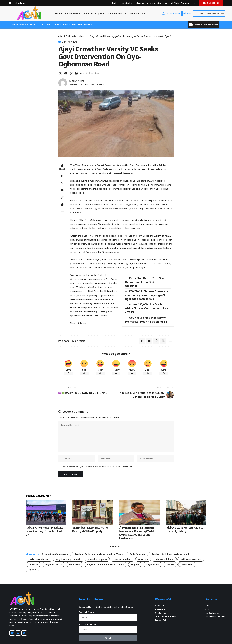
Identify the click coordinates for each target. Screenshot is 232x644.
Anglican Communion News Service (106, 564)
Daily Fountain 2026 (191, 559)
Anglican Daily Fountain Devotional (170, 554)
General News (69, 42)
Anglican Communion (57, 554)
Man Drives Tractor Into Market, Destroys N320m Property (91, 529)
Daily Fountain (137, 554)
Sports (32, 570)
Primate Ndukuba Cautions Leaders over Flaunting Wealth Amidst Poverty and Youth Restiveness (137, 533)
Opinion (57, 25)
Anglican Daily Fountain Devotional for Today (99, 554)
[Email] (66, 73)
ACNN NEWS (78, 81)
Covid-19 (33, 564)
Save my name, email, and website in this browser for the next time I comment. (97, 467)
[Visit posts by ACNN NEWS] (63, 83)
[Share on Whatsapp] (62, 183)
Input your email (87, 624)
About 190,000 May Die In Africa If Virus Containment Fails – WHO (147, 308)
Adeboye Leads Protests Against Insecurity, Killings (184, 529)
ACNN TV (143, 559)
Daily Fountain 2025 (39, 559)
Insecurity (74, 564)
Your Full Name (86, 612)
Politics (88, 25)
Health (66, 25)
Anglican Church (53, 564)
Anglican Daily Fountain (69, 559)
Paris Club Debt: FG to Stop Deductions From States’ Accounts (145, 282)
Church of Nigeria (97, 559)
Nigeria (135, 564)
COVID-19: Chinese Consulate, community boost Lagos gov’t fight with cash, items (147, 295)
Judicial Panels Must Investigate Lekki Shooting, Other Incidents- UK (45, 531)
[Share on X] (60, 73)
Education (77, 25)
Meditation (187, 564)
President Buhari (123, 559)
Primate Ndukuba (164, 559)
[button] (71, 73)
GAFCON (170, 564)
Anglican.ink (152, 564)
